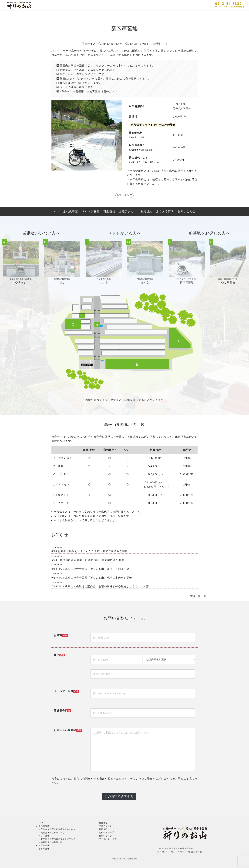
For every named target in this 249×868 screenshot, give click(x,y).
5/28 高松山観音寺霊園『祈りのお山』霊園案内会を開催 (88, 560)
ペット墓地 (44, 836)
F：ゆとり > (61, 503)
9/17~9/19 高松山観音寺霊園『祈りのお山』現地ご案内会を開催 (92, 578)
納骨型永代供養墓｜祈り (53, 833)
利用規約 (146, 211)
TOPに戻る (125, 195)
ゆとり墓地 (44, 849)
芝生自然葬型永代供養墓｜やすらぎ (58, 829)
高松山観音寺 (106, 833)
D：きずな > (61, 485)
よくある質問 (165, 211)
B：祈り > (60, 466)
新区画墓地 (44, 845)
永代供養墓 (71, 211)
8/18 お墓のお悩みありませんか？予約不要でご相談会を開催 (90, 551)
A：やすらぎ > (63, 458)
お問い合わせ (187, 211)
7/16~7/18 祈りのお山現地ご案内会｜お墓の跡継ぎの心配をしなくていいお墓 (100, 586)
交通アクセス (128, 211)
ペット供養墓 (91, 211)
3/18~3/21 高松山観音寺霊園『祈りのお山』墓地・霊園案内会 (90, 569)
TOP (57, 211)
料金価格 (109, 211)
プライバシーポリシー (110, 839)
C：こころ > (61, 474)
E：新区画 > (61, 495)
